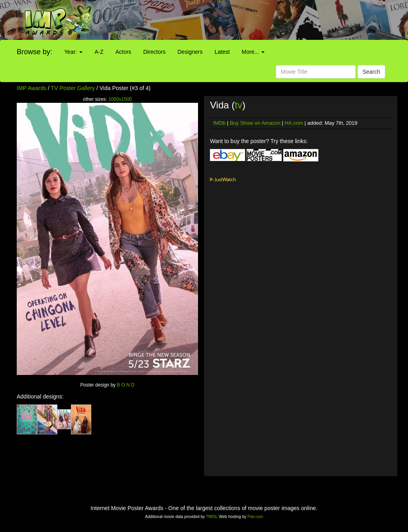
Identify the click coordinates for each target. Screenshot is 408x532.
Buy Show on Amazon (255, 123)
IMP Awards (31, 88)
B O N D (126, 385)
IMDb (219, 123)
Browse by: (34, 52)
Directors (154, 52)
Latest (222, 52)
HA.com (294, 123)
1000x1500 (120, 99)
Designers (190, 52)
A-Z (99, 52)
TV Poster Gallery (73, 88)
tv (238, 105)
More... (253, 52)
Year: (73, 52)
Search (371, 72)
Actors (124, 52)
